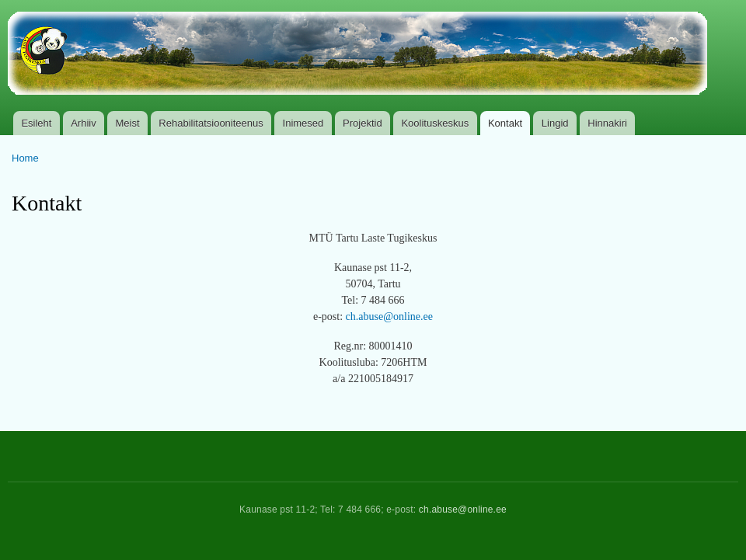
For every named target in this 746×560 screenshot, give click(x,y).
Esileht (36, 123)
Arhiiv (84, 123)
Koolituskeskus (435, 123)
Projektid (363, 123)
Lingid (555, 123)
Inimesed (303, 123)
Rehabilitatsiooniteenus (211, 123)
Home (25, 158)
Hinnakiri (607, 123)
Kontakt (505, 123)
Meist (128, 123)
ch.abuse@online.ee (389, 317)
